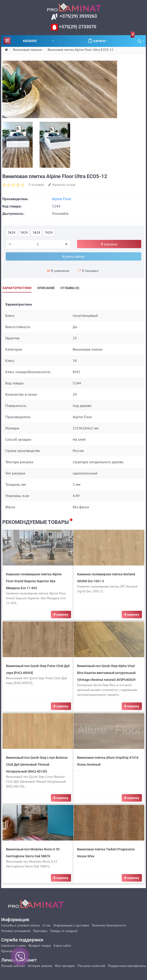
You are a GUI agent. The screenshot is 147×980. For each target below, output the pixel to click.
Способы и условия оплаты (20, 925)
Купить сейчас (74, 256)
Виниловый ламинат (28, 50)
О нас (47, 925)
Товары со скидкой (64, 931)
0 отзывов (36, 185)
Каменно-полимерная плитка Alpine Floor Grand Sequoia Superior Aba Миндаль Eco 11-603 (34, 581)
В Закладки (88, 271)
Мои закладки (65, 966)
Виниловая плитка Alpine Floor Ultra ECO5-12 (81, 50)
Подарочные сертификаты (127, 966)
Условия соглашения (16, 931)
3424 (12, 232)
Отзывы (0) (70, 288)
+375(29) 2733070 (77, 27)
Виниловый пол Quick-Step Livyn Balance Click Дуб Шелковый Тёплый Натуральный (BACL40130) (37, 764)
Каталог (29, 41)
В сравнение (58, 271)
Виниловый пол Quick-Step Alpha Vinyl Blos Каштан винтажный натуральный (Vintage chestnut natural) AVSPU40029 (106, 673)
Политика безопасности (109, 925)
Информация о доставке (71, 925)
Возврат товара (40, 946)
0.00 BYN (111, 39)
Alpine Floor (62, 199)
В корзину (109, 244)
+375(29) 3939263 (78, 16)
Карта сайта (62, 946)
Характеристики (17, 288)
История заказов (40, 966)
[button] (141, 41)
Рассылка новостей (91, 966)
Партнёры (40, 931)
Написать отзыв (62, 185)
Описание (46, 288)
